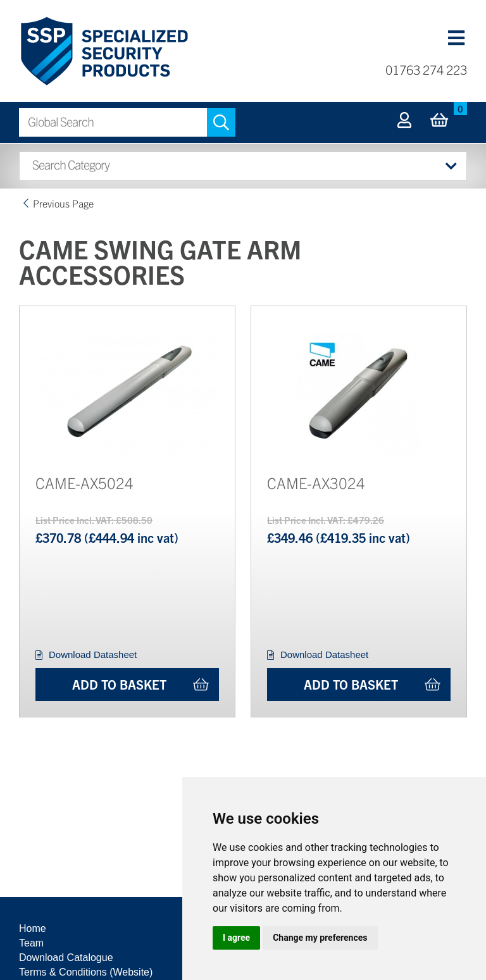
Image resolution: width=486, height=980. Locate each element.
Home (33, 928)
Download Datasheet (93, 654)
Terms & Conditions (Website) (86, 972)
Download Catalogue (66, 958)
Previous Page (63, 203)
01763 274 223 (426, 69)
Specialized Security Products (103, 52)
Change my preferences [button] (320, 938)
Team (31, 943)
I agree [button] (236, 938)
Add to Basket (119, 684)
